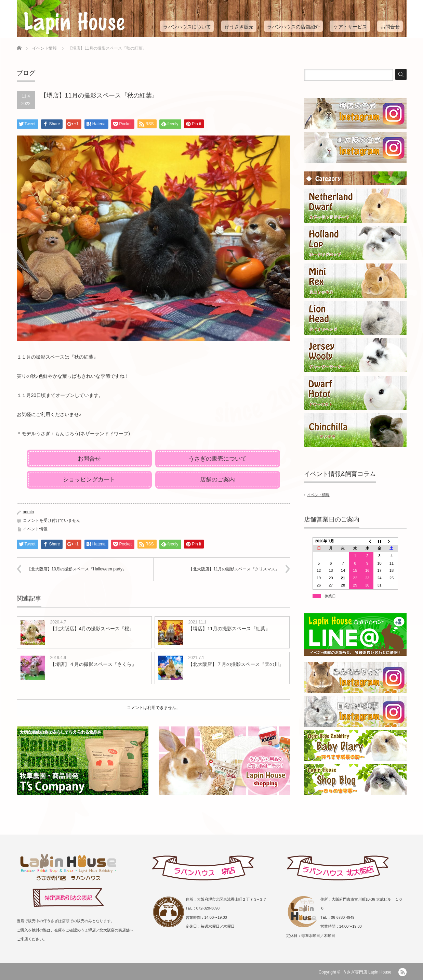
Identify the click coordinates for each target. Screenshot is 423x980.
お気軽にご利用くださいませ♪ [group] (49, 414)
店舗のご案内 (217, 480)
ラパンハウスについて (187, 27)
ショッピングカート (89, 480)
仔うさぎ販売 (239, 27)
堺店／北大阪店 (101, 930)
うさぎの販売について (217, 459)
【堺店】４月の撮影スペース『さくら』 (93, 664)
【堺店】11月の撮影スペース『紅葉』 (229, 629)
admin (29, 512)
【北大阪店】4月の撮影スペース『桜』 (92, 629)
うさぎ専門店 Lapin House (367, 972)
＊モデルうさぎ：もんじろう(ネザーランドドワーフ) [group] (73, 434)
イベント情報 (44, 48)
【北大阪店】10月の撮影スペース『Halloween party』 (77, 569)
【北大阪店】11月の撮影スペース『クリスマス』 (234, 569)
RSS (402, 972)
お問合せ (390, 27)
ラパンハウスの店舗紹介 (293, 27)
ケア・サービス (350, 27)
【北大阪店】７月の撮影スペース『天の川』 (236, 664)
